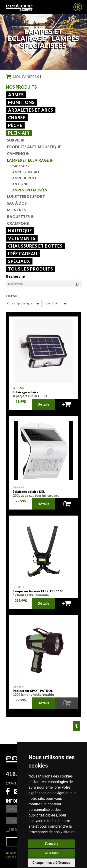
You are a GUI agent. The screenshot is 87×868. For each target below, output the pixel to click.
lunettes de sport (26, 196)
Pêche (15, 125)
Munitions (21, 102)
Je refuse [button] (51, 853)
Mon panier (27, 77)
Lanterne (19, 184)
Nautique (20, 231)
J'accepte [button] (51, 844)
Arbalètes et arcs (31, 110)
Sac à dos (17, 203)
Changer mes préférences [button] (51, 863)
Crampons (18, 223)
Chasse (17, 118)
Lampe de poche (25, 178)
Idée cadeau (23, 254)
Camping (18, 153)
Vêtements (22, 238)
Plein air (19, 133)
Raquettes (20, 217)
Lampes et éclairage (30, 160)
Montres (16, 210)
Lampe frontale (25, 172)
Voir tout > (20, 166)
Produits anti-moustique (34, 147)
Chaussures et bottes (35, 246)
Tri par (11, 296)
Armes (16, 95)
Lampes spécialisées (29, 190)
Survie (16, 140)
